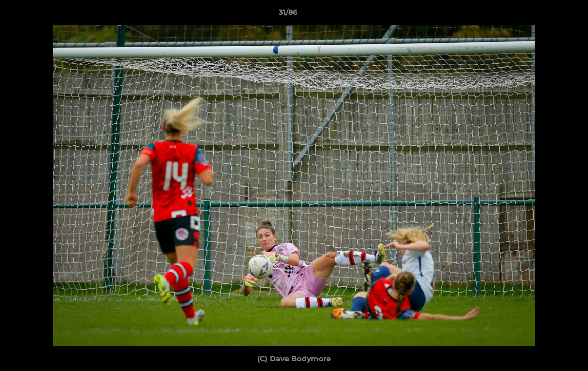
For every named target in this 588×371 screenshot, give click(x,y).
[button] (545, 15)
